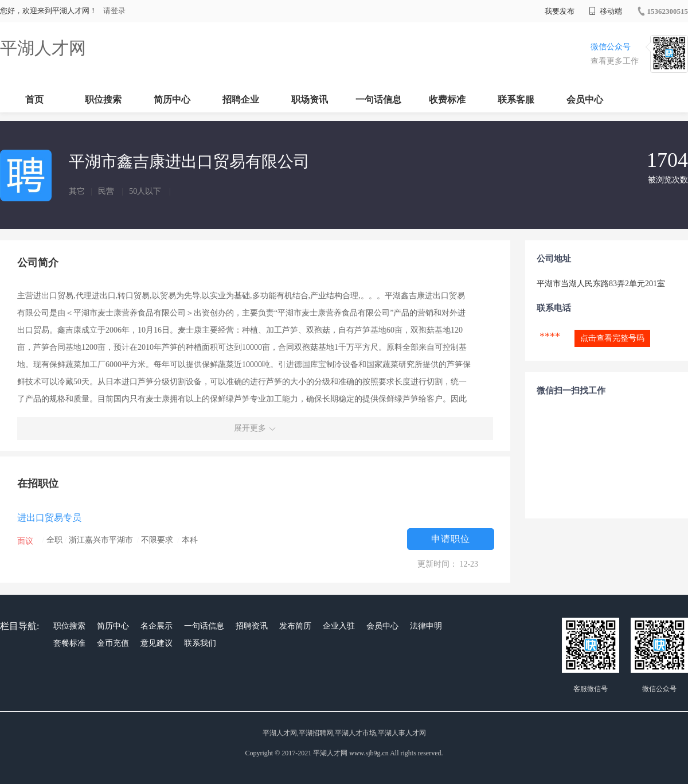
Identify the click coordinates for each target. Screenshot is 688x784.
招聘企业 (241, 100)
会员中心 (585, 100)
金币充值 (113, 643)
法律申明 (426, 626)
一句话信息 (378, 100)
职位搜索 (103, 100)
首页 (34, 100)
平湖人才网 (43, 48)
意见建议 (157, 643)
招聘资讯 (252, 626)
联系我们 (200, 643)
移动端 (605, 11)
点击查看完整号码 (612, 338)
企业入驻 (339, 626)
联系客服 (516, 100)
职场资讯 (310, 100)
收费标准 (447, 100)
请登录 (114, 11)
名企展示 (157, 626)
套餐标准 (69, 643)
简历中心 (172, 100)
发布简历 (295, 626)
